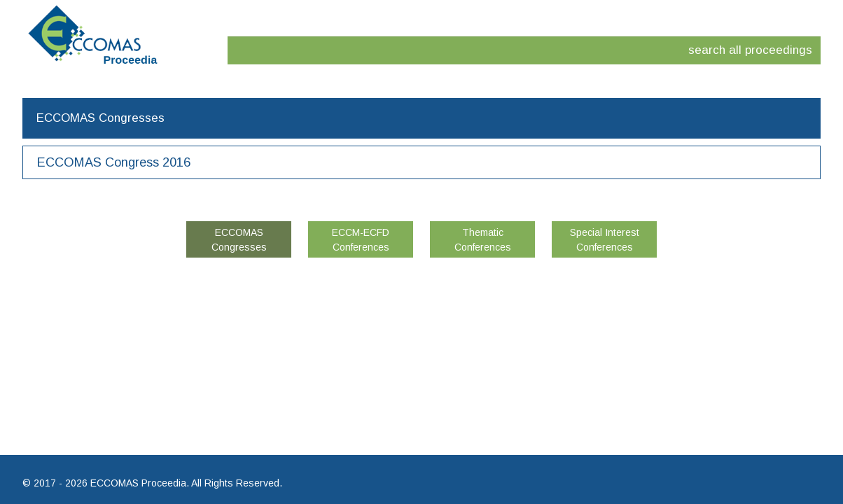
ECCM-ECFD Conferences (361, 240)
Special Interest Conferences (605, 240)
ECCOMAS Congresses (239, 240)
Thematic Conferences (483, 240)
